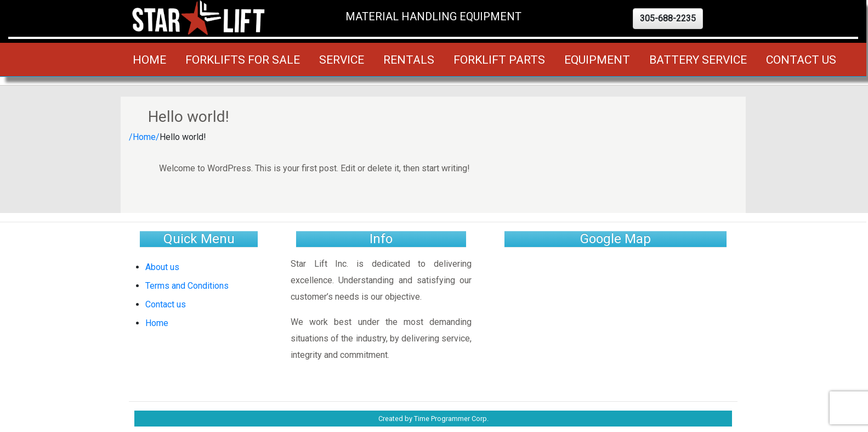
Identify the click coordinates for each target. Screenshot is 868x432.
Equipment (597, 60)
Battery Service (698, 60)
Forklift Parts (499, 60)
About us (162, 267)
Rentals (409, 60)
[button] (668, 19)
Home (149, 60)
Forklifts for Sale (243, 60)
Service (342, 60)
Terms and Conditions (187, 286)
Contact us (801, 60)
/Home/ (144, 137)
